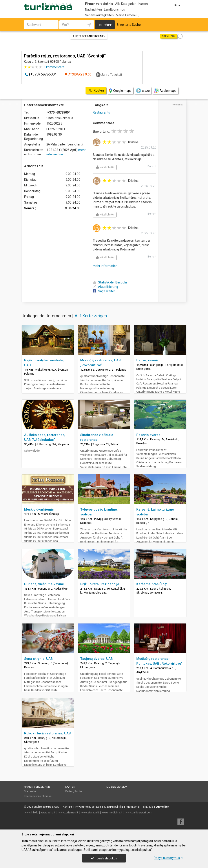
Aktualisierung (105, 287)
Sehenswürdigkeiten (99, 15)
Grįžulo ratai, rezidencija (100, 584)
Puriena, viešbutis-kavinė (44, 584)
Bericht (152, 166)
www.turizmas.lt (68, 813)
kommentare (54, 67)
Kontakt (68, 807)
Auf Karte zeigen (91, 316)
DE (177, 5)
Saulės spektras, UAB (47, 807)
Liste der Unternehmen (89, 36)
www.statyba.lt (90, 813)
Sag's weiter (104, 291)
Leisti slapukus (104, 858)
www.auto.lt (48, 813)
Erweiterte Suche (129, 25)
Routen (79, 791)
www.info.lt (31, 813)
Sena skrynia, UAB (38, 659)
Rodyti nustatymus (169, 858)
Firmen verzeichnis (99, 4)
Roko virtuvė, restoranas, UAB (47, 733)
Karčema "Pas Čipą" (152, 584)
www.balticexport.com (139, 813)
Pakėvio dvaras (148, 435)
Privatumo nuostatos (88, 807)
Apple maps (165, 91)
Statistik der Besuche (110, 282)
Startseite (30, 791)
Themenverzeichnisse (38, 796)
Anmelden (163, 807)
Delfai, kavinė (147, 360)
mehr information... (106, 266)
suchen (106, 25)
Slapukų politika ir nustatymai (122, 807)
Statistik (148, 807)
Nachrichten (93, 9)
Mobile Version (117, 787)
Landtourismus (114, 9)
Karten (143, 4)
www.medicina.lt (112, 813)
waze (143, 91)
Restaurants (101, 112)
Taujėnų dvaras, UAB (97, 659)
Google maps (120, 91)
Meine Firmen (128, 15)
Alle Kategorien (126, 4)
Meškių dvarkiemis (39, 509)
